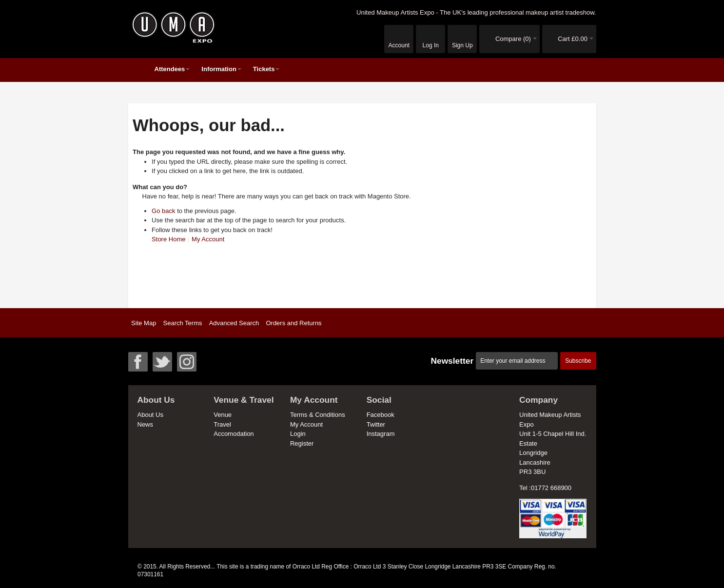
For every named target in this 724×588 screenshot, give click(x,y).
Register (302, 443)
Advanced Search (234, 323)
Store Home (168, 239)
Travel (222, 424)
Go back (163, 211)
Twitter (376, 424)
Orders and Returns (294, 323)
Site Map (144, 323)
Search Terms (183, 323)
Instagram (381, 434)
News (146, 424)
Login (298, 434)
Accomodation (234, 434)
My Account (208, 239)
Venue (223, 415)
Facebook (381, 415)
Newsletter (452, 361)
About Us (150, 415)
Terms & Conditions (318, 415)
